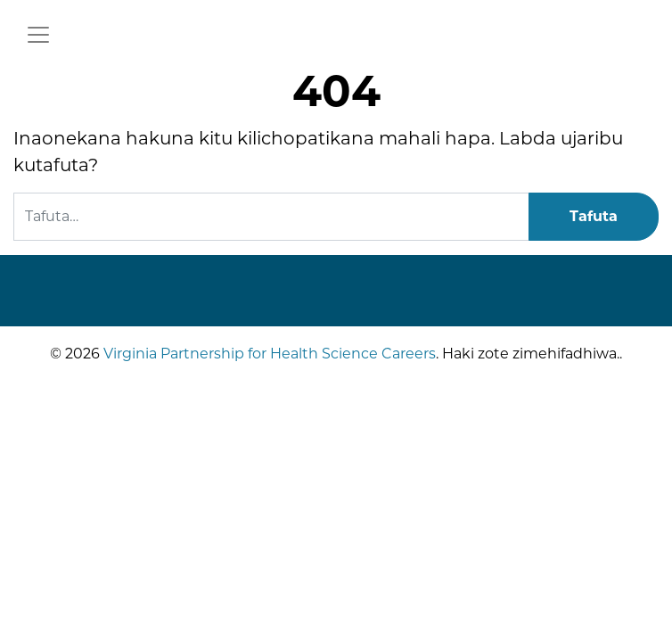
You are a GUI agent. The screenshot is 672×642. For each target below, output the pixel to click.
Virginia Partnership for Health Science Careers (268, 354)
